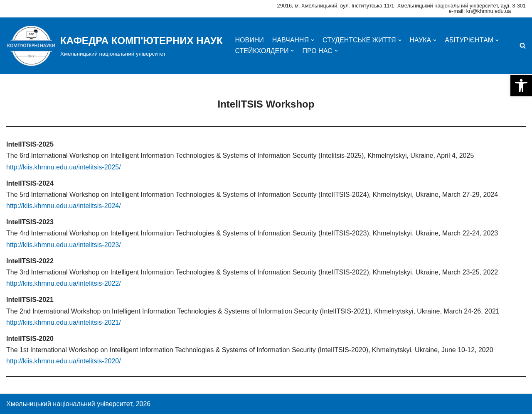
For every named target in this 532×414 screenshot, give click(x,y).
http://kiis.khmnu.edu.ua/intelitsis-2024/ (64, 206)
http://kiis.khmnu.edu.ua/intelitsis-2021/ (64, 322)
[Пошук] (523, 45)
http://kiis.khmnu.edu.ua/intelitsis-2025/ (64, 167)
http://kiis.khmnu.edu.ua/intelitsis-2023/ (64, 245)
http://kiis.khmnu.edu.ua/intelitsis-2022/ (64, 283)
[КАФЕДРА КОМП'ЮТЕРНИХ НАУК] (115, 46)
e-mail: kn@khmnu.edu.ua (480, 11)
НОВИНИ (250, 40)
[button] (521, 86)
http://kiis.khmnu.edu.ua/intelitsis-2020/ (64, 361)
